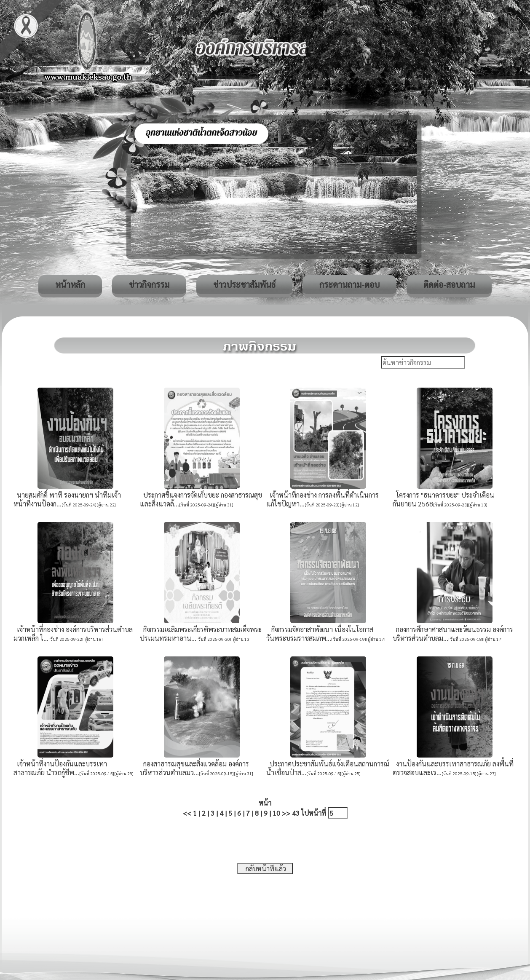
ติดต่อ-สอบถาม (449, 284)
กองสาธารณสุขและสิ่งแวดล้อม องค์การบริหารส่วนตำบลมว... (194, 768)
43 (296, 813)
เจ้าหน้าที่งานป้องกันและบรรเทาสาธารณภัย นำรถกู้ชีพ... (60, 768)
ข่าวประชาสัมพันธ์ (244, 284)
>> (286, 813)
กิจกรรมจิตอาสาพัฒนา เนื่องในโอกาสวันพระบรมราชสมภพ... (320, 634)
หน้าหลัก (70, 284)
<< (187, 813)
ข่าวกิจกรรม (149, 284)
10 (276, 813)
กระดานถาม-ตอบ (349, 284)
